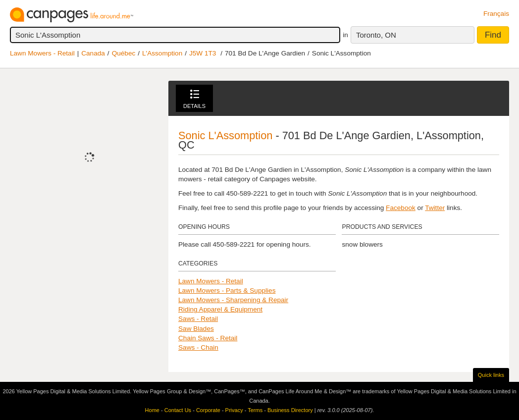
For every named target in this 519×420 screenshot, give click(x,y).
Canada (93, 53)
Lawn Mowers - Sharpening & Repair (233, 300)
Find (493, 35)
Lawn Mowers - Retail (42, 53)
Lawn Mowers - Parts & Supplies (227, 290)
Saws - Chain (198, 347)
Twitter (435, 208)
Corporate (208, 410)
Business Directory (290, 410)
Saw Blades (196, 329)
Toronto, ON (376, 35)
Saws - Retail (198, 319)
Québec (124, 53)
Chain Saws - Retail (208, 338)
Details (194, 99)
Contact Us (178, 410)
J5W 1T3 (203, 53)
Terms (255, 410)
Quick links (491, 375)
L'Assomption (162, 53)
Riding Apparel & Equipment (220, 309)
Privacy (234, 410)
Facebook (401, 208)
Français (496, 14)
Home (152, 410)
